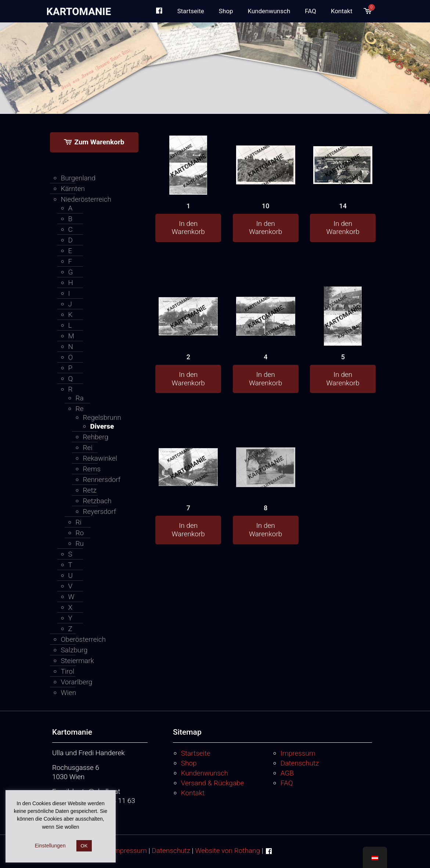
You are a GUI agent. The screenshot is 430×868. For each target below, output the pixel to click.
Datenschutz (300, 763)
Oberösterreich (84, 639)
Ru (80, 543)
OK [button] (84, 846)
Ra (80, 398)
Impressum (298, 753)
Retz (90, 490)
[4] (266, 306)
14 (343, 206)
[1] (188, 182)
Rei (88, 448)
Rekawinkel (100, 458)
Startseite (196, 753)
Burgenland (78, 178)
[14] (343, 154)
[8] (266, 457)
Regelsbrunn (102, 417)
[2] (188, 305)
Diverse (102, 426)
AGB (287, 773)
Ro (80, 533)
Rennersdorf (102, 480)
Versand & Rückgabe (213, 783)
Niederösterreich (86, 199)
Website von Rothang (227, 851)
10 (265, 206)
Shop (189, 763)
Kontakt (193, 793)
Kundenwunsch (205, 773)
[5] (343, 332)
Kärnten (73, 189)
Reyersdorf (100, 512)
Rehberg (96, 437)
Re (80, 409)
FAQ (287, 783)
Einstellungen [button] (50, 846)
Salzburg (74, 650)
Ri (79, 522)
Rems (92, 469)
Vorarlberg (77, 682)
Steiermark (77, 661)
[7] (188, 456)
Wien (69, 693)
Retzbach (97, 501)
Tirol (68, 671)
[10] (266, 155)
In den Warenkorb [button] (188, 228)
